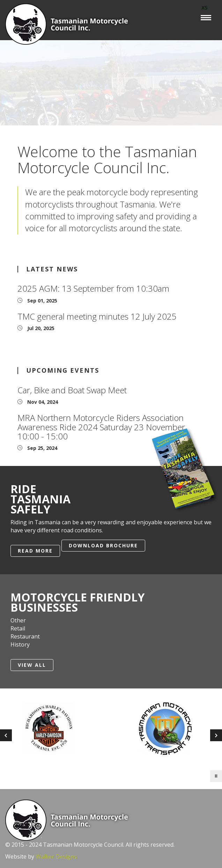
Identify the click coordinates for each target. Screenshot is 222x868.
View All (32, 665)
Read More (35, 551)
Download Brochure (103, 545)
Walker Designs (56, 856)
